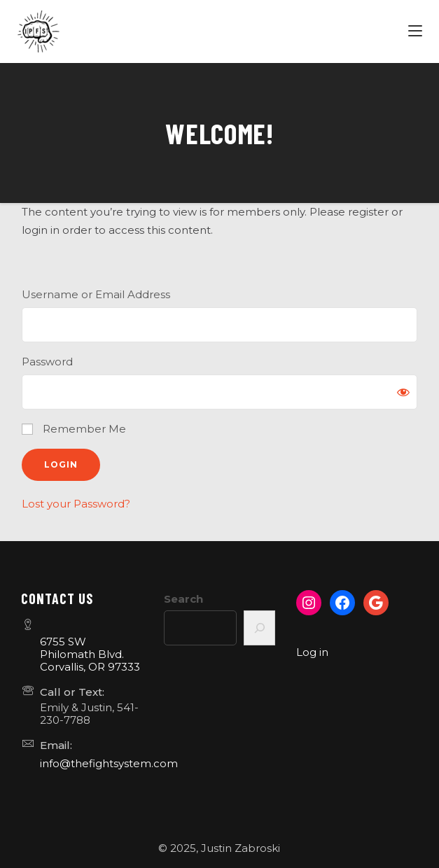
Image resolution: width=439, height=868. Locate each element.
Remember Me (74, 429)
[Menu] (417, 31)
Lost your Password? (76, 504)
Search (183, 599)
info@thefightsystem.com (109, 763)
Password (47, 362)
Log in (312, 652)
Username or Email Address (96, 294)
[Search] (259, 628)
